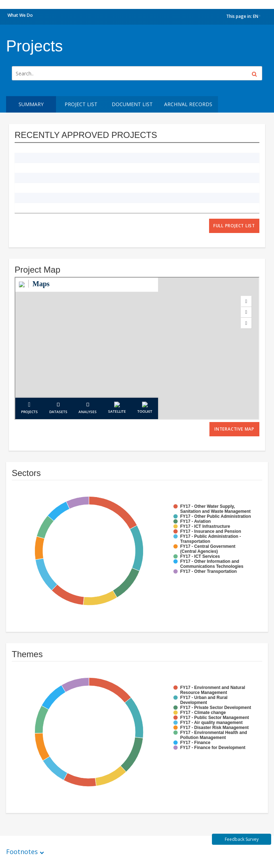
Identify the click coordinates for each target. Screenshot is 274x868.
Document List (132, 104)
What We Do (20, 15)
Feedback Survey (242, 839)
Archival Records (188, 104)
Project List (81, 104)
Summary (31, 104)
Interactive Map (234, 429)
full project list (234, 226)
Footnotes (22, 852)
